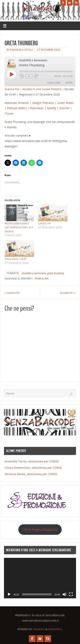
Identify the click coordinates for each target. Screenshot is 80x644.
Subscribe (54, 83)
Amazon (24, 103)
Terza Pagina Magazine (40, 529)
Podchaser (37, 108)
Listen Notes (65, 103)
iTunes (9, 113)
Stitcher (64, 108)
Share (69, 83)
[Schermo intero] (71, 594)
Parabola (39, 629)
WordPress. (55, 629)
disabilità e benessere (34, 273)
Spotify (52, 108)
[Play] (9, 594)
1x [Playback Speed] (29, 76)
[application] (40, 578)
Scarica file (12, 89)
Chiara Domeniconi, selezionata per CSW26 (33, 468)
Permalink (42, 279)
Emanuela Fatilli (21, 50)
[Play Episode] (11, 74)
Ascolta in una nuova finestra (42, 89)
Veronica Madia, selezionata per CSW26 (31, 474)
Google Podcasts (43, 103)
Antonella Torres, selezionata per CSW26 (32, 461)
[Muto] (64, 594)
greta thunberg (56, 273)
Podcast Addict (17, 108)
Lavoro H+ (45, 223)
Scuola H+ (68, 293)
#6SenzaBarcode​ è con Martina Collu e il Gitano (19, 227)
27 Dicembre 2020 (49, 50)
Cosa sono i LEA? (16, 259)
